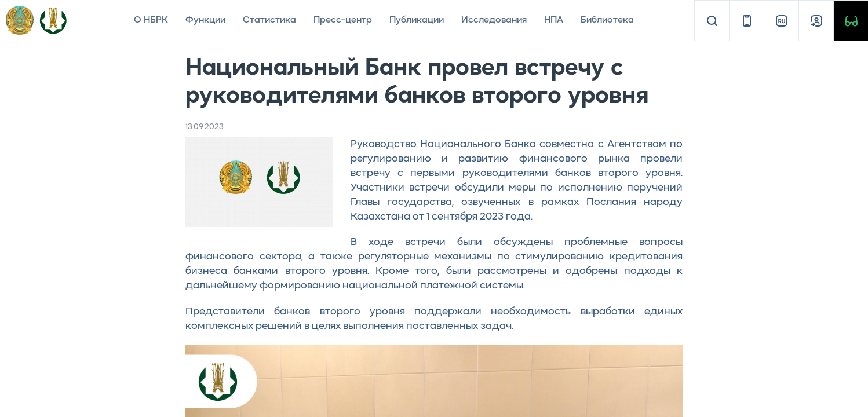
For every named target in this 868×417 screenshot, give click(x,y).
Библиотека (607, 20)
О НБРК (151, 20)
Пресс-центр (343, 20)
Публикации (417, 20)
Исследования (494, 20)
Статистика (269, 20)
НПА (554, 20)
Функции (205, 20)
